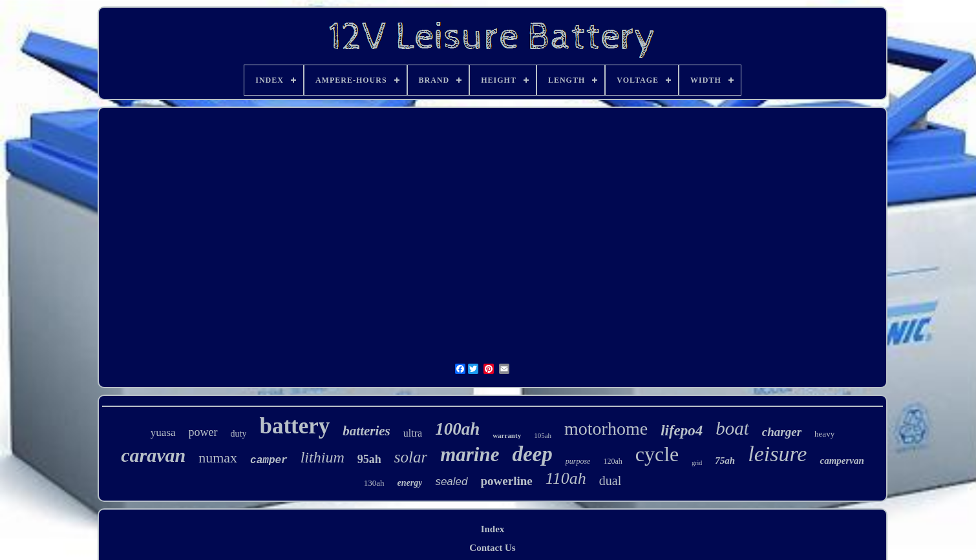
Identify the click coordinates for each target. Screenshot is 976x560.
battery (294, 426)
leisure (777, 454)
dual (610, 481)
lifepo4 (682, 430)
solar (411, 457)
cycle (657, 454)
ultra (413, 433)
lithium (323, 457)
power (203, 432)
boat (732, 428)
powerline (507, 481)
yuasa (163, 432)
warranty (507, 435)
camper (269, 461)
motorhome (606, 429)
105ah (543, 435)
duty (239, 434)
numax (218, 458)
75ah (725, 461)
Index (493, 529)
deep (532, 454)
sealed (451, 482)
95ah (369, 459)
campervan (842, 461)
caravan (153, 455)
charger (782, 432)
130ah (374, 483)
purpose (578, 461)
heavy (824, 434)
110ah (566, 478)
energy (410, 483)
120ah (612, 461)
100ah (457, 429)
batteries (366, 431)
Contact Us (492, 548)
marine (470, 454)
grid (697, 463)
